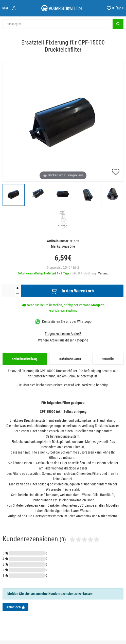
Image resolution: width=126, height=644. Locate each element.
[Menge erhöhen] (17, 288)
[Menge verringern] (17, 294)
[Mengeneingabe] (9, 291)
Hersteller (108, 359)
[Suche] (118, 24)
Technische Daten (70, 359)
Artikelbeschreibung (25, 359)
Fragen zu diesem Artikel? (63, 334)
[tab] (25, 359)
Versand (103, 273)
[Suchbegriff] (57, 24)
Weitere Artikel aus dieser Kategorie (63, 340)
